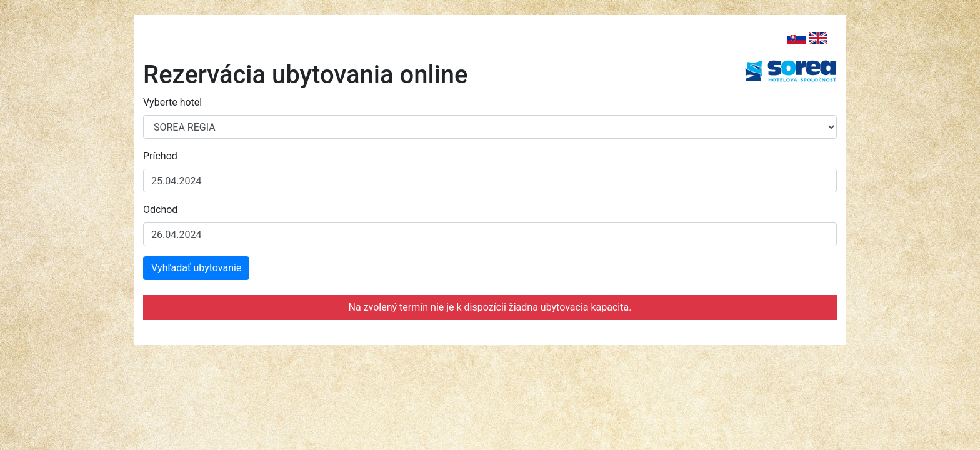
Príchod (160, 156)
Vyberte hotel (172, 102)
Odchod (160, 210)
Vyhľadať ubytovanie (196, 268)
